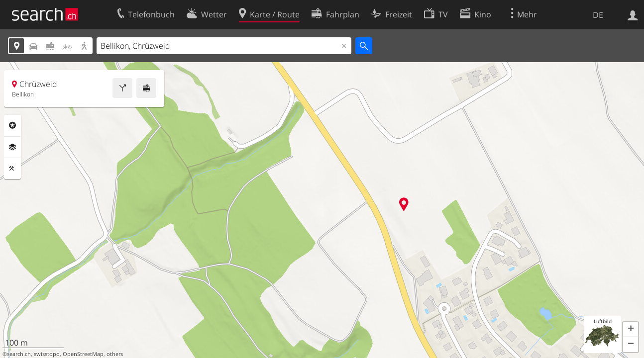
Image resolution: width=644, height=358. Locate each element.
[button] (631, 330)
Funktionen (12, 169)
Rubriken (12, 125)
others (115, 354)
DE (598, 15)
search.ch (19, 354)
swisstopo (47, 354)
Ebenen (12, 147)
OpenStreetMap (83, 354)
